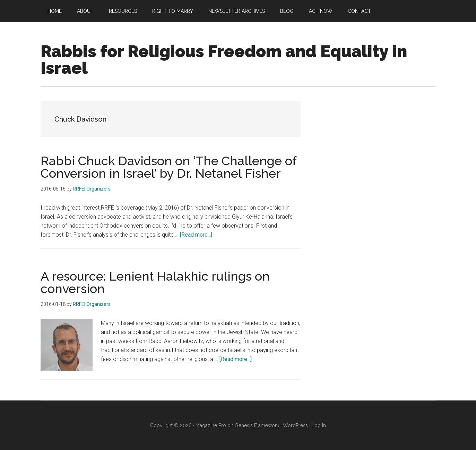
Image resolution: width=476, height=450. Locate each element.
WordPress (295, 425)
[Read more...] (196, 235)
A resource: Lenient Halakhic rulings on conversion (155, 282)
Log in (319, 425)
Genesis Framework (257, 425)
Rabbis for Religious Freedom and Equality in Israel (224, 60)
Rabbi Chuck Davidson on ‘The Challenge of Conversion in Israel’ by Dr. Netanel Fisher (168, 167)
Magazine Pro (211, 425)
